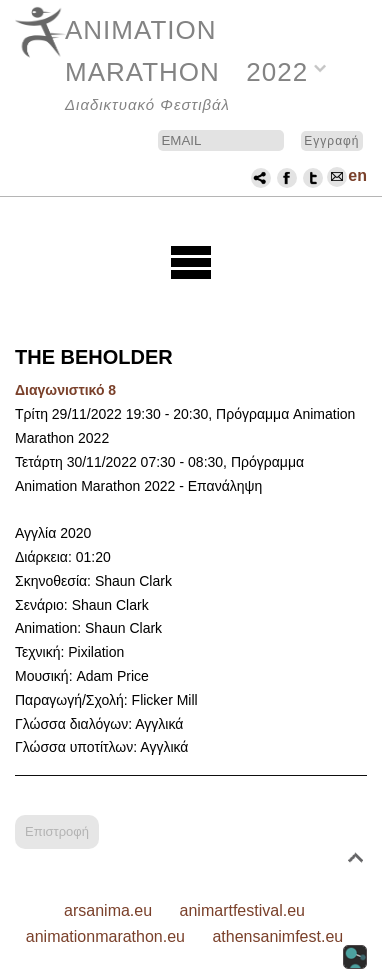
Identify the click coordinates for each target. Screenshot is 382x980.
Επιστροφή (57, 831)
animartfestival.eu (242, 910)
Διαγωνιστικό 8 (65, 390)
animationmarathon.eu (105, 936)
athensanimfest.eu (277, 936)
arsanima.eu (108, 910)
